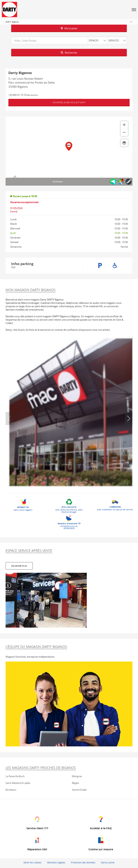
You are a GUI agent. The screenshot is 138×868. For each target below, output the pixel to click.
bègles (75, 783)
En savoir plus (19, 565)
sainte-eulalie (79, 789)
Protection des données (83, 862)
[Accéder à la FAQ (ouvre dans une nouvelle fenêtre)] (101, 822)
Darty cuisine (108, 862)
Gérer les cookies (32, 862)
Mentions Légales (56, 862)
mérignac (77, 776)
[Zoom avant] (124, 125)
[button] (134, 10)
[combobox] (69, 40)
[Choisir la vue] (124, 143)
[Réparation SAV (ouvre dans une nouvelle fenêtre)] (37, 843)
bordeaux (11, 789)
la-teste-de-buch (15, 776)
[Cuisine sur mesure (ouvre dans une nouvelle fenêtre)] (101, 843)
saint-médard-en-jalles (18, 783)
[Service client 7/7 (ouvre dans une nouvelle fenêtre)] (37, 822)
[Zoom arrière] (124, 132)
